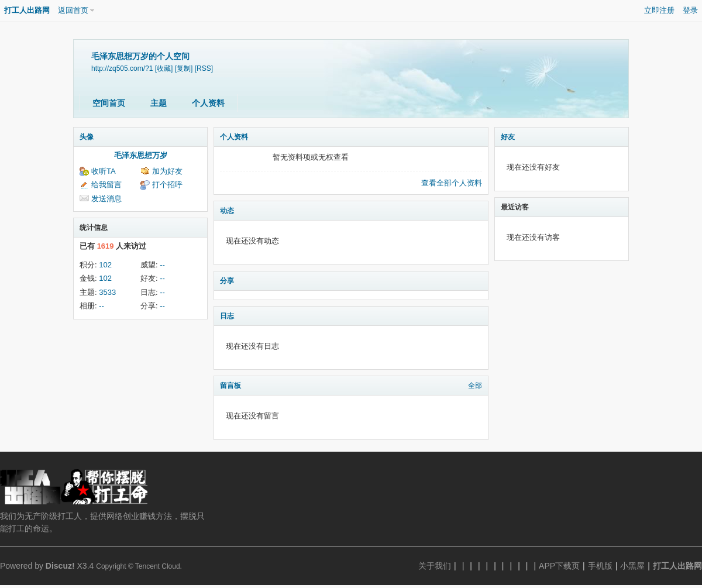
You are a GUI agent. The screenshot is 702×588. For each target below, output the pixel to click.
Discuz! (60, 566)
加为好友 (167, 171)
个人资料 (208, 103)
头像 (87, 137)
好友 (508, 137)
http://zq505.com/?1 (122, 68)
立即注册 (659, 10)
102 (105, 265)
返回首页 (73, 10)
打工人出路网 (27, 10)
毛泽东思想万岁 (141, 155)
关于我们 (435, 566)
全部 (475, 386)
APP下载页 (559, 566)
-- (162, 265)
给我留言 (106, 185)
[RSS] (204, 68)
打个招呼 (167, 185)
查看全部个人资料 (452, 183)
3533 (107, 292)
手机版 (600, 566)
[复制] (184, 68)
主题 (159, 103)
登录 (690, 10)
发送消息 (106, 199)
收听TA (104, 171)
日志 (227, 316)
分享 (227, 281)
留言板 (230, 386)
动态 (227, 211)
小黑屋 (632, 566)
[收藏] (164, 68)
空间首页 (109, 103)
